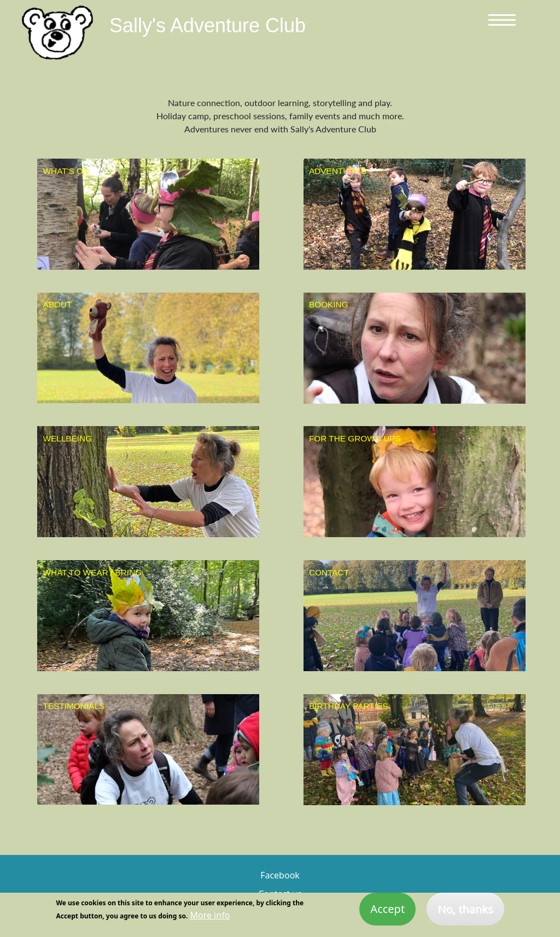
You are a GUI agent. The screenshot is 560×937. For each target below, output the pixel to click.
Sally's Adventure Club (208, 25)
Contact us (280, 894)
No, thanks (465, 913)
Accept (387, 913)
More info (210, 919)
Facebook (280, 875)
